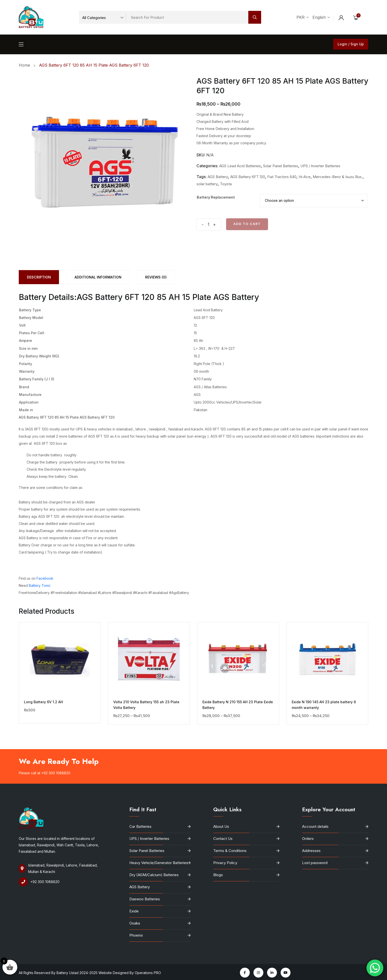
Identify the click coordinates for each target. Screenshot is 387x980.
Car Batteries (140, 826)
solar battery (207, 184)
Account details (315, 826)
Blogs (218, 875)
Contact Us (223, 839)
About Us (221, 826)
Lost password (315, 863)
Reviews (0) (156, 277)
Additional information (98, 277)
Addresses (311, 851)
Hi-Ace (305, 177)
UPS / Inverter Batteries (320, 166)
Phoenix (136, 935)
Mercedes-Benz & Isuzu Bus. (338, 177)
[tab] (39, 277)
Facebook (45, 578)
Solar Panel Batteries (281, 166)
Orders (308, 839)
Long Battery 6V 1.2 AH (43, 702)
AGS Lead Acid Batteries (240, 166)
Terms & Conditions (230, 851)
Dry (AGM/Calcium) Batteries (154, 875)
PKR (303, 17)
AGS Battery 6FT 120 (248, 177)
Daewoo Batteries (145, 899)
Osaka (135, 923)
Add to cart (247, 224)
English (321, 17)
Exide (134, 911)
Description (39, 277)
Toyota (226, 184)
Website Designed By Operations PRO (130, 973)
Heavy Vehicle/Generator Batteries (159, 863)
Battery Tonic (40, 585)
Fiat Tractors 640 (282, 177)
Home (26, 65)
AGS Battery (218, 177)
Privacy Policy (225, 863)
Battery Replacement (216, 197)
